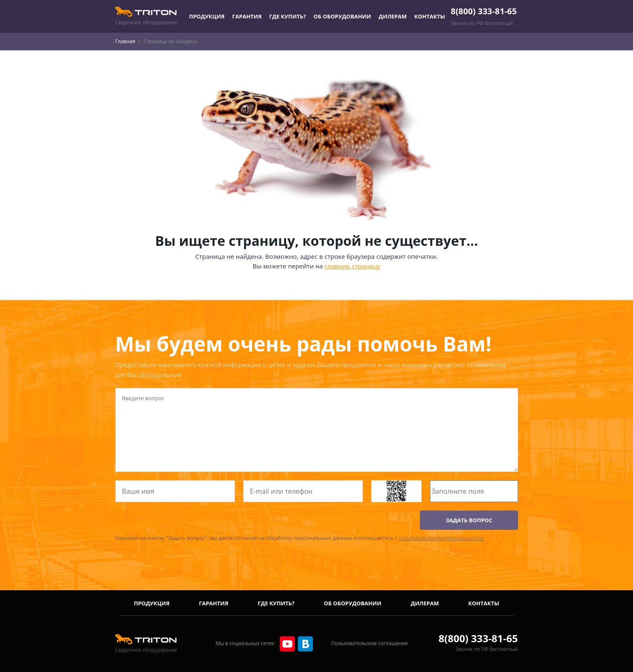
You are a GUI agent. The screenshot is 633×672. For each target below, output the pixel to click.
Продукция (207, 16)
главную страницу (353, 266)
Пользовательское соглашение (369, 643)
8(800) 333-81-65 (484, 11)
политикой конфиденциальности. (442, 538)
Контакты (430, 16)
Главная (125, 41)
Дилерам (393, 16)
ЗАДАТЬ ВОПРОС (469, 520)
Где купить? (288, 16)
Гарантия (247, 16)
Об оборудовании (342, 16)
